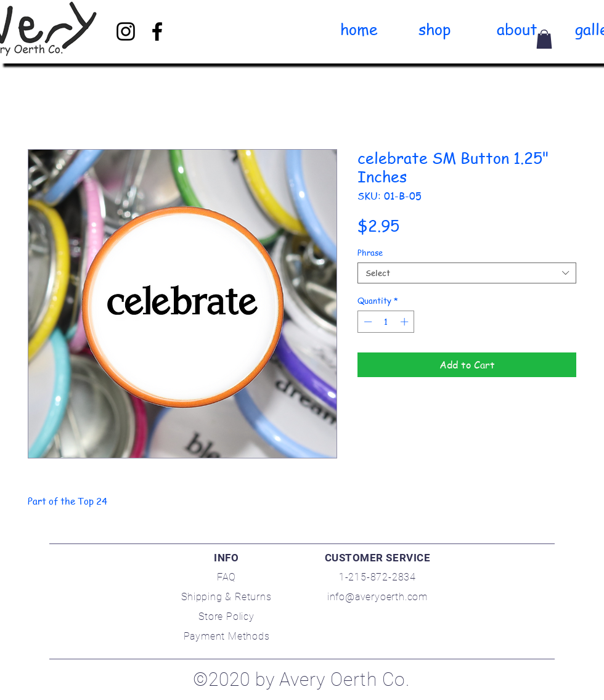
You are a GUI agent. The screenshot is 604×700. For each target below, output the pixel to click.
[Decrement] (367, 322)
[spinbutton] (386, 322)
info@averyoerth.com (377, 597)
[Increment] (406, 322)
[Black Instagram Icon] (126, 31)
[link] (544, 39)
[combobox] (467, 273)
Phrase (370, 252)
